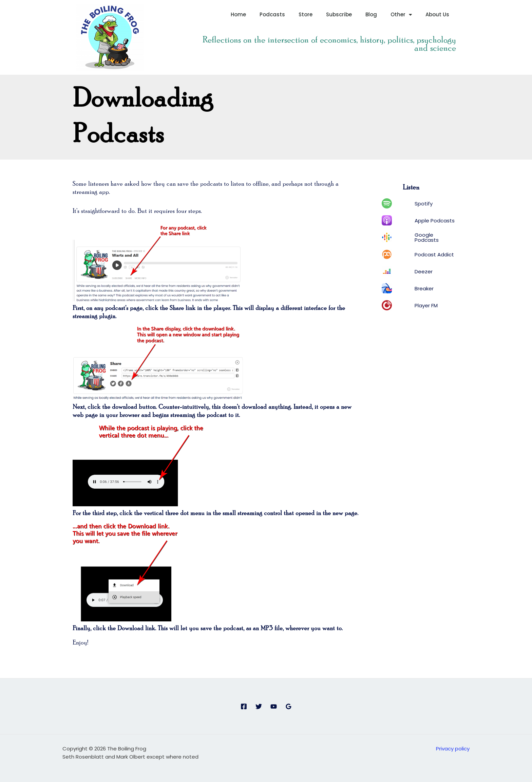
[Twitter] (259, 706)
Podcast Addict (434, 254)
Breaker (424, 288)
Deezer (424, 271)
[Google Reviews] (289, 706)
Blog (371, 14)
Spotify (424, 204)
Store (306, 14)
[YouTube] (274, 706)
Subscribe (339, 14)
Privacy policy (453, 749)
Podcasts (272, 14)
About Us (437, 14)
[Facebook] (244, 706)
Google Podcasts (427, 237)
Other (401, 15)
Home (238, 14)
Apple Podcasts (435, 221)
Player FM (426, 305)
